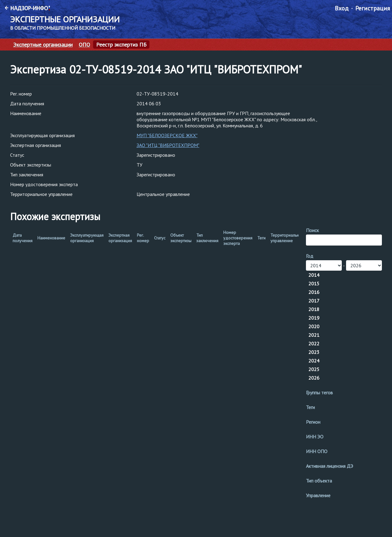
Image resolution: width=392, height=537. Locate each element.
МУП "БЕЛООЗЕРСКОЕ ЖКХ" (167, 135)
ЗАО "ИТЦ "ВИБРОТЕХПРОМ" (168, 145)
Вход (342, 8)
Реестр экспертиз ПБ (121, 45)
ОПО (84, 45)
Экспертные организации (43, 45)
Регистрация (373, 8)
